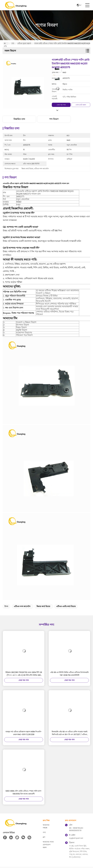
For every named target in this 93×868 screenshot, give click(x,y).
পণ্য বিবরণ (54, 119)
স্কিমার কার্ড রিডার (43, 606)
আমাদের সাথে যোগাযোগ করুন (48, 845)
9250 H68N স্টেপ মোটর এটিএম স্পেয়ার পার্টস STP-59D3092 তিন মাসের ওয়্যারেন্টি (24, 792)
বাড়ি (5, 43)
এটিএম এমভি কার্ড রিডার (66, 606)
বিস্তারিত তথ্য (19, 119)
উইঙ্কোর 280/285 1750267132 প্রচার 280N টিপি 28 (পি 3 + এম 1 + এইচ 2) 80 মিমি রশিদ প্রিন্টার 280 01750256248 (24, 674)
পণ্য (13, 43)
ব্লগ (44, 837)
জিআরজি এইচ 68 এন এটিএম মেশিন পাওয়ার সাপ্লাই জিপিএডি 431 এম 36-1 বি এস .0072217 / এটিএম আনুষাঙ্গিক (69, 733)
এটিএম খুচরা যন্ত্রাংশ (24, 43)
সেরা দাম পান (61, 105)
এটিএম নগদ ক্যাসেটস (22, 606)
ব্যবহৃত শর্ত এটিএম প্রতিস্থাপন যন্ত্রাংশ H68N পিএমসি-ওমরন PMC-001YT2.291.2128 (24, 733)
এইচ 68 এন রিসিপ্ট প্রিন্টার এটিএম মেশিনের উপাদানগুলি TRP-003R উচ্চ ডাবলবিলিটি (69, 674)
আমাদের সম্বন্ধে (46, 826)
